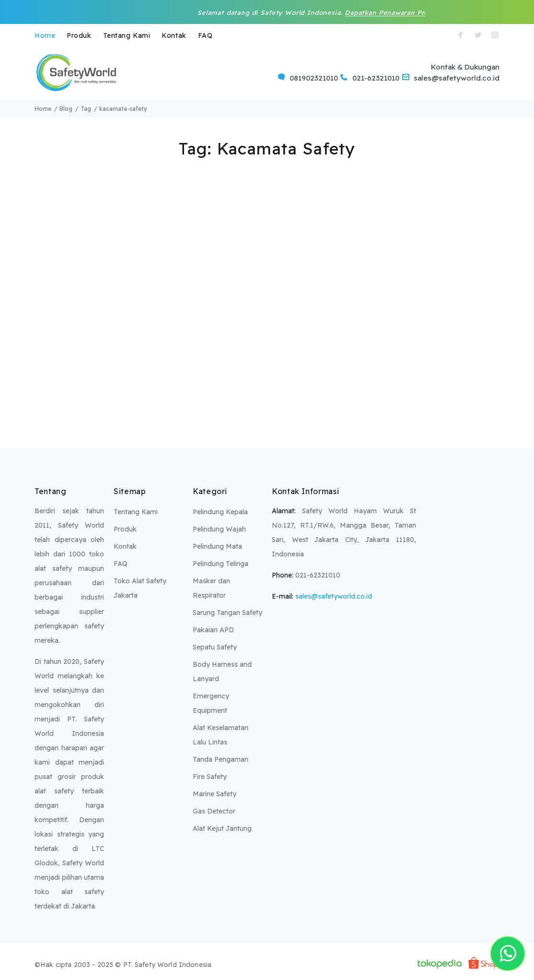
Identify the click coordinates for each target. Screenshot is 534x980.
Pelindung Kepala (220, 512)
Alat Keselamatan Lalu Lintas (221, 735)
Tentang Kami (127, 35)
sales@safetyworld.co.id (334, 596)
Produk (79, 35)
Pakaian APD (213, 630)
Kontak (174, 35)
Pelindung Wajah (219, 529)
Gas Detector (214, 811)
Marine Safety (215, 794)
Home (45, 35)
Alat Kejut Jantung (222, 828)
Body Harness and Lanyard (222, 672)
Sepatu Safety (215, 647)
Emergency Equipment (211, 703)
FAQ (205, 35)
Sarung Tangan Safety (227, 613)
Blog (66, 109)
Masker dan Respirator (211, 588)
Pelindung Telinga (221, 564)
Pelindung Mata (217, 546)
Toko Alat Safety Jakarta (140, 588)
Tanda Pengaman (221, 759)
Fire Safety (210, 777)
